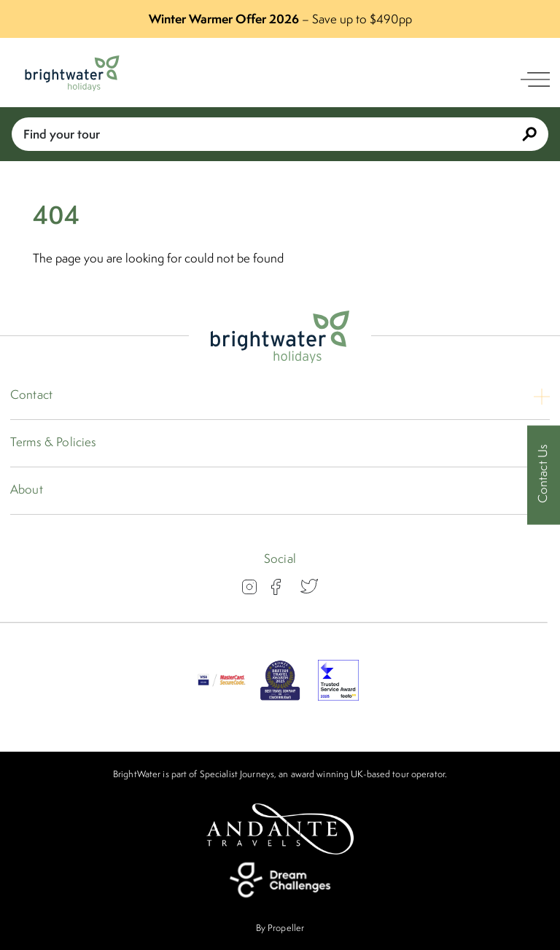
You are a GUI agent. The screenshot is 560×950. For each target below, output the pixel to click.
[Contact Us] (544, 475)
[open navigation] (535, 79)
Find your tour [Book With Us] (280, 134)
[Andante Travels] (280, 829)
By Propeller (280, 928)
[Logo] (72, 73)
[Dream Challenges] (280, 880)
